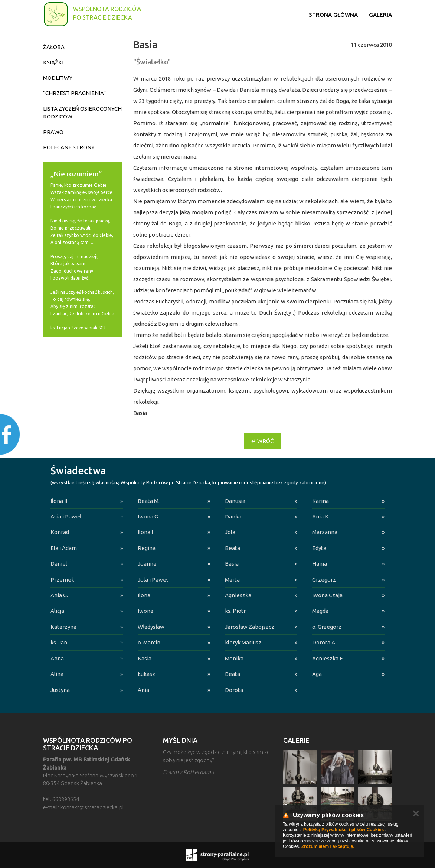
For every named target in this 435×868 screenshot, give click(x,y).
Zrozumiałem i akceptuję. (328, 846)
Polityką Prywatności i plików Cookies (344, 830)
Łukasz (146, 674)
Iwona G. (148, 516)
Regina (147, 548)
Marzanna (325, 532)
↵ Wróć (262, 441)
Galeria (380, 15)
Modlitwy (58, 78)
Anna (57, 658)
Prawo (53, 132)
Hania (320, 564)
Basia (232, 564)
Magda (320, 611)
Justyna (60, 690)
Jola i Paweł (153, 580)
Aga (317, 674)
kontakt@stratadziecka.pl (92, 807)
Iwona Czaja (327, 595)
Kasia (145, 658)
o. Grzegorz (327, 627)
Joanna (147, 564)
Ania (143, 690)
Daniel (59, 564)
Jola (230, 532)
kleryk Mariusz (243, 642)
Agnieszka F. (328, 658)
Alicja (57, 611)
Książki (53, 62)
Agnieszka (238, 595)
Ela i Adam (64, 548)
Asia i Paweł (66, 516)
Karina (320, 501)
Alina (57, 674)
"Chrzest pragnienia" (74, 93)
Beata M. (149, 501)
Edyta (319, 548)
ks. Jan (59, 642)
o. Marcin (149, 642)
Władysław (151, 627)
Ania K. (321, 516)
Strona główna (333, 15)
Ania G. (59, 595)
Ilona (144, 595)
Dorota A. (324, 642)
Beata (233, 548)
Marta (232, 580)
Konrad (60, 532)
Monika (234, 658)
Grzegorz (324, 580)
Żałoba (54, 47)
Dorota (234, 690)
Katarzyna (63, 627)
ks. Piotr (235, 611)
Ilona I (145, 532)
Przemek (62, 580)
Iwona (145, 611)
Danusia (235, 501)
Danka (233, 516)
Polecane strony (69, 147)
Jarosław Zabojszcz (250, 627)
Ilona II (59, 501)
